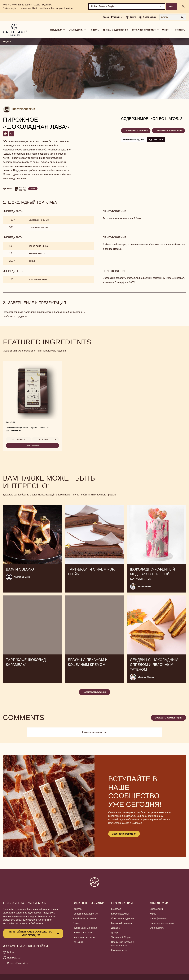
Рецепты (95, 30)
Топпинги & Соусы (121, 937)
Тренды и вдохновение (116, 30)
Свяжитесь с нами (82, 933)
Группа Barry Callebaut (85, 928)
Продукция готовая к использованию (122, 944)
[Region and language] (127, 6)
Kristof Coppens (24, 109)
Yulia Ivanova (144, 586)
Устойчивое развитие (84, 918)
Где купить (78, 942)
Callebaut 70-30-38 (39, 220)
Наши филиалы (158, 918)
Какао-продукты (120, 914)
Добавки (116, 928)
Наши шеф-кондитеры (162, 923)
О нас (76, 923)
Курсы (153, 914)
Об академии (157, 928)
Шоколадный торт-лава (137, 131)
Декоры (115, 933)
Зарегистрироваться (124, 834)
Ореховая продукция (123, 918)
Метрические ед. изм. (134, 140)
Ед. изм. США (156, 140)
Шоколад (116, 909)
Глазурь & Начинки (122, 923)
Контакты (180, 30)
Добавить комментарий (168, 718)
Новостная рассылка (84, 937)
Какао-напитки (119, 950)
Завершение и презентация (170, 131)
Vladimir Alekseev (147, 677)
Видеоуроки (156, 909)
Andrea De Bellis (22, 577)
